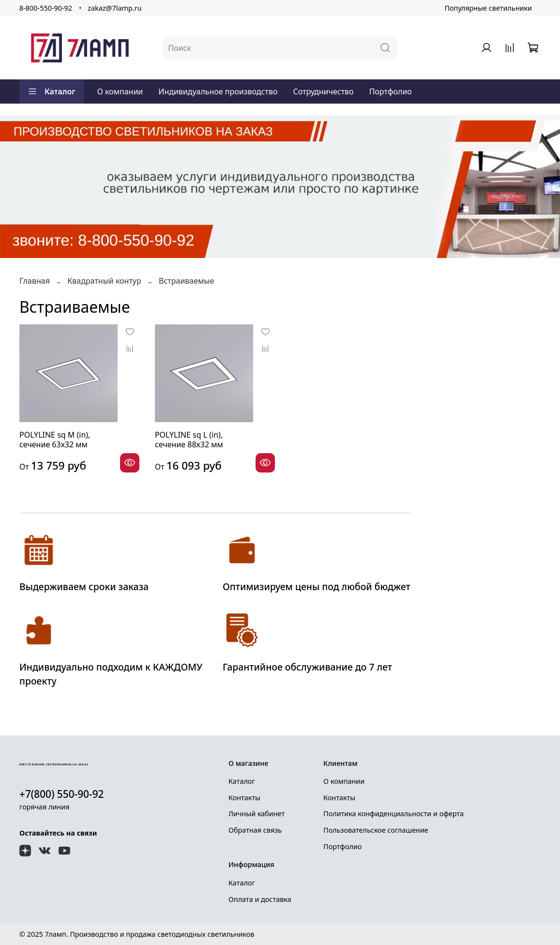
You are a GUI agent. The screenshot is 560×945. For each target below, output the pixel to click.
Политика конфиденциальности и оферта (394, 814)
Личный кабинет (257, 814)
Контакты (244, 798)
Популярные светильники (488, 8)
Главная (35, 281)
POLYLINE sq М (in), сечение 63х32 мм (55, 440)
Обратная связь (255, 830)
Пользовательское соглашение (376, 830)
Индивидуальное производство (218, 91)
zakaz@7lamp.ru (114, 8)
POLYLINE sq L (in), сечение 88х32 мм (189, 440)
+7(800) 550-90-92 (62, 794)
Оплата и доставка (260, 899)
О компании (120, 91)
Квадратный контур (104, 281)
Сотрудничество (323, 91)
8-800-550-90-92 (46, 8)
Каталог (52, 91)
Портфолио (391, 91)
